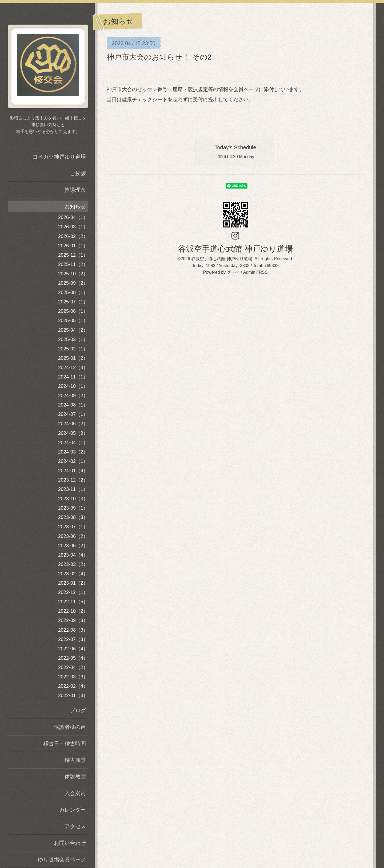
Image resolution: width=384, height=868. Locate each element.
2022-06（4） (73, 649)
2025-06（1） (73, 311)
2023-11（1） (73, 489)
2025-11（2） (73, 264)
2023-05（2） (73, 546)
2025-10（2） (73, 274)
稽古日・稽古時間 (65, 744)
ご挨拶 (78, 173)
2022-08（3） (73, 630)
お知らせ (75, 206)
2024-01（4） (73, 471)
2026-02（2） (73, 236)
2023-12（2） (73, 480)
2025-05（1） (73, 320)
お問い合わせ (70, 843)
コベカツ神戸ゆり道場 (59, 157)
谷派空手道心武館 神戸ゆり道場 (235, 249)
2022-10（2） (73, 611)
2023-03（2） (73, 564)
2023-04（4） (73, 555)
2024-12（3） (73, 367)
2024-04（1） (73, 443)
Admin (249, 272)
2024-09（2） (73, 396)
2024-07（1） (73, 414)
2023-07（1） (73, 527)
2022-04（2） (73, 667)
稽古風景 (75, 760)
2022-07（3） (73, 639)
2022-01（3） (73, 695)
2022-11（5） (73, 602)
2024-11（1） (73, 377)
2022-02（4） (73, 686)
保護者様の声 (70, 727)
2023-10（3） (73, 499)
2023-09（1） (73, 508)
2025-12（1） (73, 255)
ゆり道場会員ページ (62, 859)
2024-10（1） (73, 386)
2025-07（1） (73, 302)
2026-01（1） (73, 246)
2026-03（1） (73, 227)
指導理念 (75, 190)
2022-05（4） (73, 658)
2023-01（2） (73, 583)
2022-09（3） (73, 620)
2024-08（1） (73, 405)
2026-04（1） (73, 217)
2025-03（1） (73, 339)
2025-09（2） (73, 283)
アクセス (75, 826)
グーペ (233, 272)
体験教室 (75, 777)
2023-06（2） (73, 536)
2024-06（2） (73, 424)
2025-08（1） (73, 292)
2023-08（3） (73, 517)
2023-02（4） (73, 574)
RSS (263, 272)
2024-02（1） (73, 461)
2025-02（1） (73, 349)
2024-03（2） (73, 452)
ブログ (78, 710)
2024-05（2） (73, 433)
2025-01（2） (73, 358)
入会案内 (75, 793)
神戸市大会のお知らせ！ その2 (159, 57)
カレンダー (73, 810)
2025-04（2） (73, 330)
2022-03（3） (73, 677)
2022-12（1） (73, 592)
